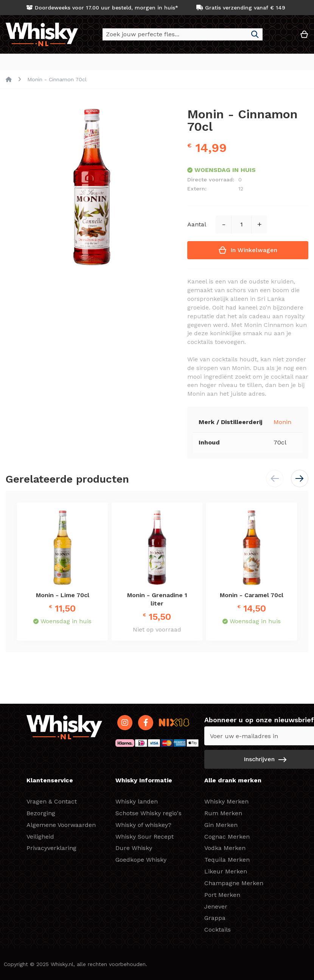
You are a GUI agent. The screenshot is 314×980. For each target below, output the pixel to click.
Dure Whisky (134, 848)
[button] (281, 37)
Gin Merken (221, 825)
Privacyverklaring (51, 848)
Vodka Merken (225, 848)
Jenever (216, 906)
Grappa (215, 918)
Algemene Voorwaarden (61, 825)
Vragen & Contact (52, 801)
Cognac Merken (227, 837)
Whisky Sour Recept (145, 837)
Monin (282, 422)
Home (9, 80)
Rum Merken (223, 813)
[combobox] (183, 34)
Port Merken (222, 895)
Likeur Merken (226, 871)
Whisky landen (137, 801)
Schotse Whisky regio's (148, 813)
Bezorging (41, 813)
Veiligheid (40, 837)
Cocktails (218, 930)
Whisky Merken (226, 801)
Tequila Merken (227, 860)
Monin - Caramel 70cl (252, 595)
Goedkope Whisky (141, 860)
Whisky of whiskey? (143, 825)
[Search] (255, 34)
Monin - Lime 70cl (63, 595)
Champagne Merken (234, 883)
